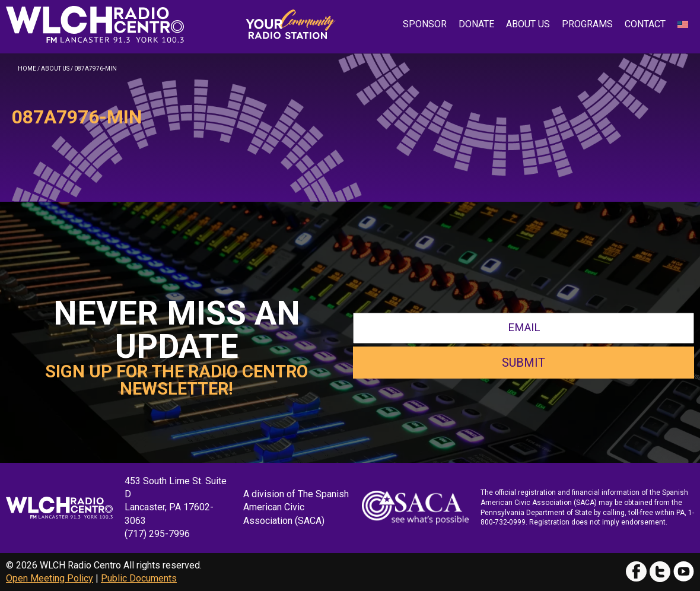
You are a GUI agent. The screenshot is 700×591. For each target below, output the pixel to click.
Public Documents (139, 578)
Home (27, 69)
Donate (476, 24)
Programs (587, 24)
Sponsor (425, 24)
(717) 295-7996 (157, 534)
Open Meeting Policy (50, 578)
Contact (645, 24)
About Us (528, 24)
